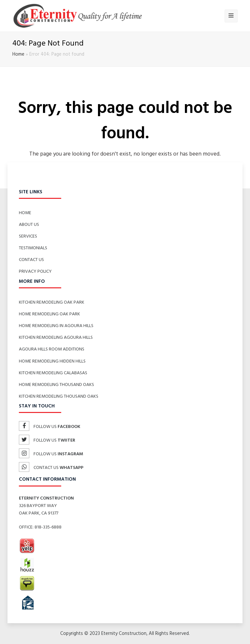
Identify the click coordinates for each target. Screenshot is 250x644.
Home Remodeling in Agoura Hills (56, 326)
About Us (29, 225)
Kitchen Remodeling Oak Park (52, 302)
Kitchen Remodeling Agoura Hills (56, 338)
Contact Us (31, 260)
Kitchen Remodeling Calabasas (53, 373)
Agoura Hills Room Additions (52, 349)
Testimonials (33, 248)
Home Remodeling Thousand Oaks (56, 385)
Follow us (50, 427)
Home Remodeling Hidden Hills (52, 361)
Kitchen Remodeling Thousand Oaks (59, 397)
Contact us (51, 468)
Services (28, 236)
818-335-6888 (48, 527)
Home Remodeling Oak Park (49, 314)
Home (18, 55)
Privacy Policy (35, 272)
